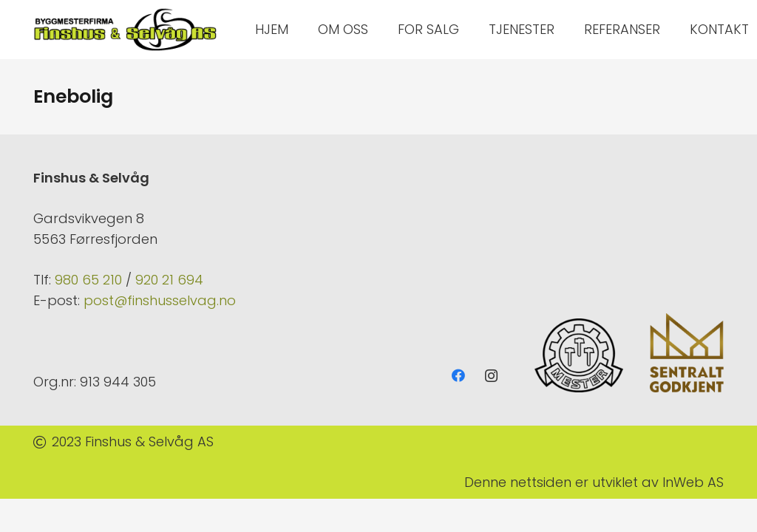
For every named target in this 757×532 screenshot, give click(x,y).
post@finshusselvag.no (160, 300)
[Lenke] (126, 30)
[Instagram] (491, 376)
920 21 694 (169, 280)
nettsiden (541, 482)
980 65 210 (88, 280)
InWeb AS (693, 482)
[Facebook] (458, 376)
